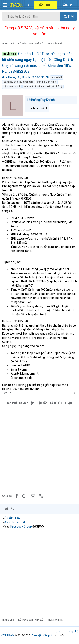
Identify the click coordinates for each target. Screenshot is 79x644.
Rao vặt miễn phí (42, 635)
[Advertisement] (39, 449)
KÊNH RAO (7, 635)
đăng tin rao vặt (15, 522)
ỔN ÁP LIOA (12, 518)
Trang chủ (72, 632)
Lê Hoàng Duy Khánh (17, 77)
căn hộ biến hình (47, 82)
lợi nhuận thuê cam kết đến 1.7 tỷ (43, 86)
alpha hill (57, 77)
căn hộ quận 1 (12, 86)
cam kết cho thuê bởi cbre (19, 82)
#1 (75, 393)
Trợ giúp (58, 632)
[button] (5, 5)
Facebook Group (21, 526)
